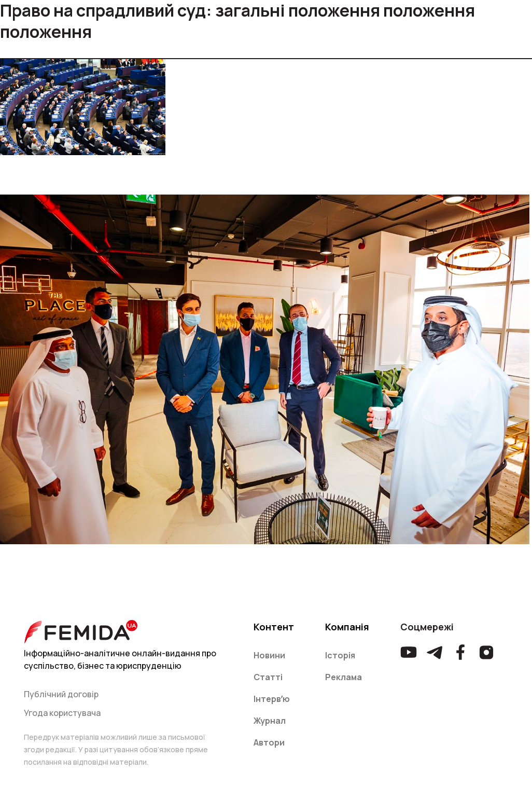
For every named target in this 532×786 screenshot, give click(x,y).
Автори (269, 742)
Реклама (344, 677)
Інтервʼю (272, 699)
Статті (268, 677)
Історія (340, 655)
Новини (269, 655)
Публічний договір (61, 694)
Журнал (270, 721)
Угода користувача (62, 713)
